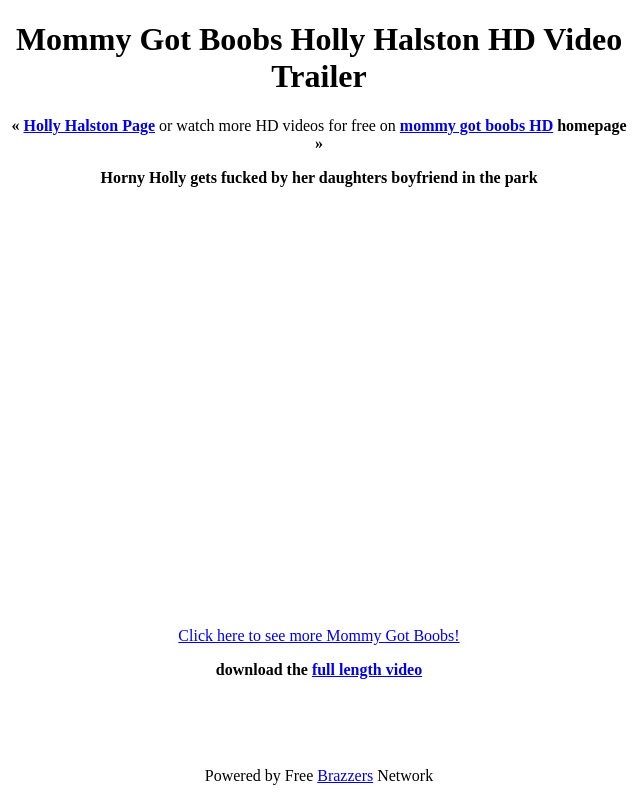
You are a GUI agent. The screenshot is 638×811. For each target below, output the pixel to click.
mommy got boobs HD (476, 125)
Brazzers (345, 775)
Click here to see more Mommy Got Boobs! (318, 635)
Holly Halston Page (89, 125)
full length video (367, 669)
